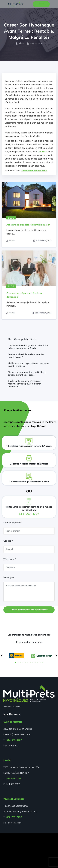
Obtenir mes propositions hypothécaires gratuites (29, 611)
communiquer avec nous (34, 171)
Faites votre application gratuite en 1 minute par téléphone (29, 510)
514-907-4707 (14, 740)
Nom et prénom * (12, 523)
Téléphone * (10, 559)
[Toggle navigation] (41, 4)
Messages (9, 577)
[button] (2, 656)
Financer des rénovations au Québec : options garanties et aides (27, 373)
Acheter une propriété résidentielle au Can (28, 225)
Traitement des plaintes (12, 707)
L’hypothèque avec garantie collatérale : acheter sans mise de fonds (28, 347)
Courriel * (8, 541)
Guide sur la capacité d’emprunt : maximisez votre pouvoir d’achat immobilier (25, 384)
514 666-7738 (14, 779)
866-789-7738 (14, 817)
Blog (11, 218)
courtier (42, 152)
